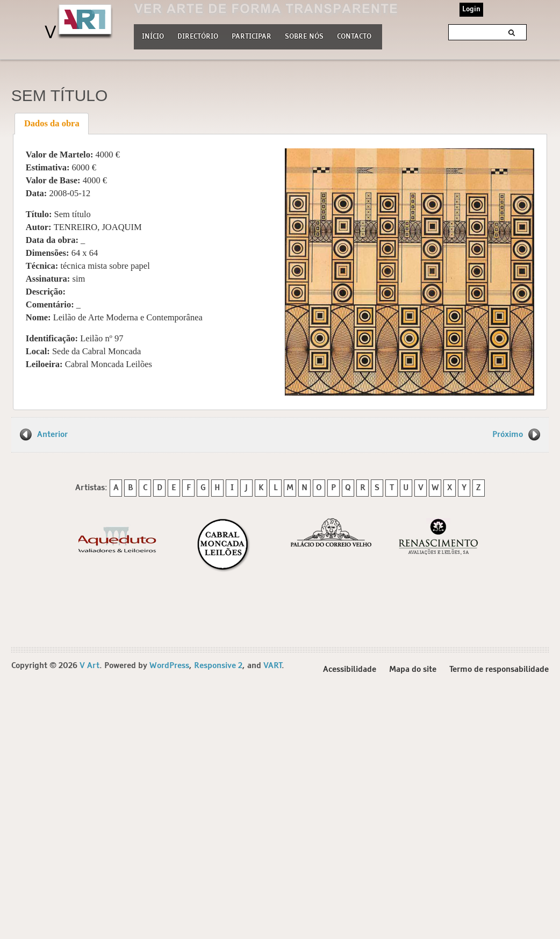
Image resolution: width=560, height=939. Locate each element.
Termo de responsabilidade (499, 669)
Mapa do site (413, 669)
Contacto (354, 37)
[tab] (52, 124)
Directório (198, 35)
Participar (252, 37)
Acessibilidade (350, 669)
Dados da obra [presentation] (52, 123)
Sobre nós (304, 35)
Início (153, 37)
